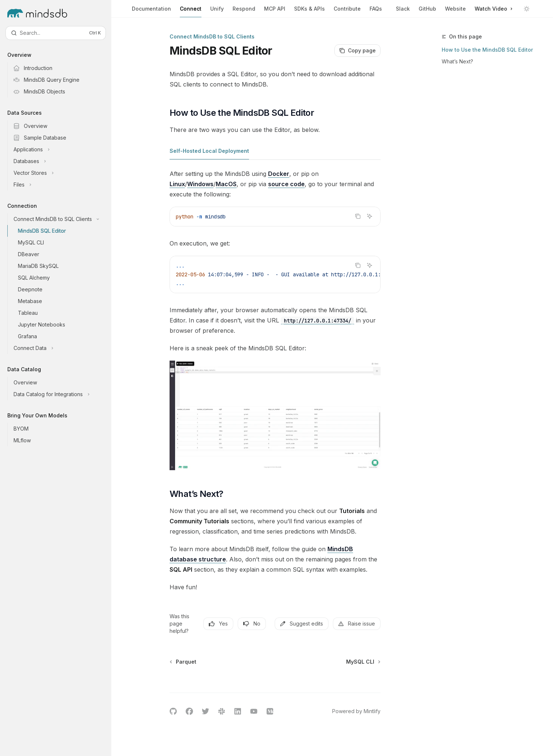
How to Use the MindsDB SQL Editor (487, 50)
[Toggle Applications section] (62, 150)
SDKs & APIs (309, 12)
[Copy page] (357, 51)
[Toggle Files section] (62, 185)
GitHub (427, 9)
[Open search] (56, 33)
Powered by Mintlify (356, 711)
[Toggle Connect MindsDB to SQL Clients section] (62, 219)
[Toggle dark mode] (527, 9)
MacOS (226, 184)
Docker (279, 174)
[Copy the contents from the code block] (358, 216)
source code (286, 184)
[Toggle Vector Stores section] (62, 173)
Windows (200, 184)
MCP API (275, 12)
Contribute (347, 12)
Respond (244, 12)
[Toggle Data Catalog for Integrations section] (62, 394)
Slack (403, 9)
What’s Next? (457, 61)
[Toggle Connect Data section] (62, 348)
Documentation (151, 12)
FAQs (376, 12)
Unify (217, 12)
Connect (191, 12)
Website (455, 9)
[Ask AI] (370, 216)
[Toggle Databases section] (62, 161)
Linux (177, 184)
